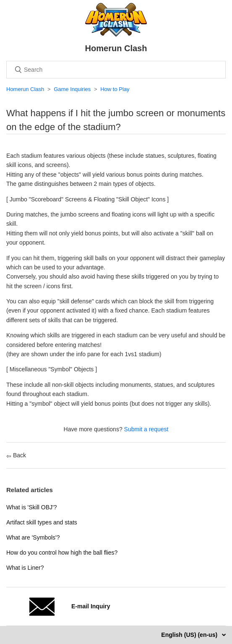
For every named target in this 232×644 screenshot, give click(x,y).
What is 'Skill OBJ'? (31, 507)
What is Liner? (25, 568)
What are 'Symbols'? (33, 537)
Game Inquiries (72, 89)
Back (16, 455)
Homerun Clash (25, 89)
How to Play (115, 89)
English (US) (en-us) (190, 635)
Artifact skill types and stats (42, 522)
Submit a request (146, 429)
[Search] (116, 70)
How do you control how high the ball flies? (62, 553)
